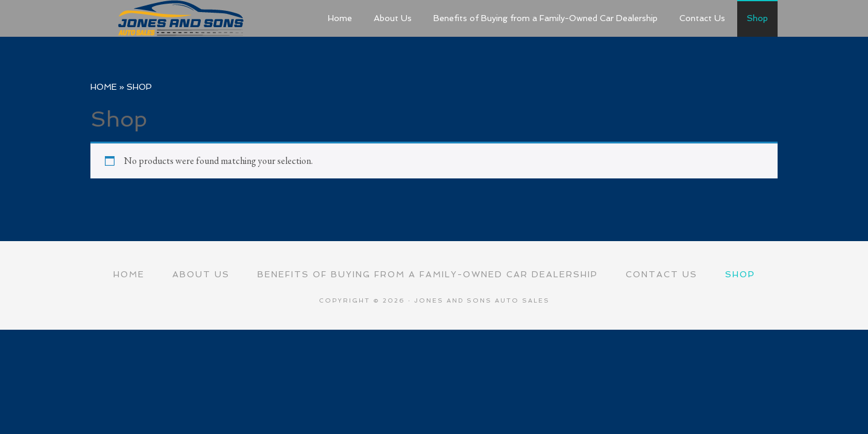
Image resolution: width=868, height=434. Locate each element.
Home (104, 87)
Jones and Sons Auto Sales (181, 18)
